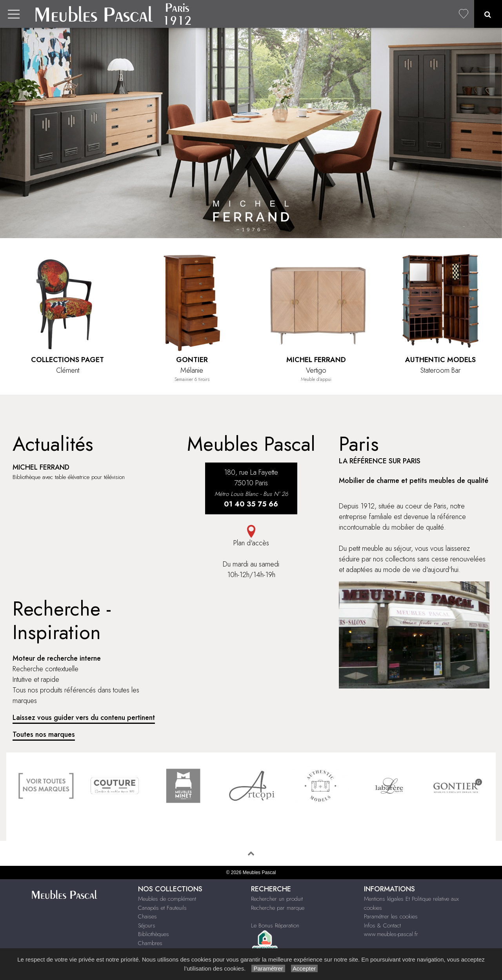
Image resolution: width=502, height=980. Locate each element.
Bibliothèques (154, 934)
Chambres (150, 943)
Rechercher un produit (277, 899)
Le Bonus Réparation (275, 925)
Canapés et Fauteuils (162, 908)
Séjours (147, 925)
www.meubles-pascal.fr (391, 934)
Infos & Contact (382, 925)
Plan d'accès (251, 536)
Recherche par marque (278, 908)
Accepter (305, 968)
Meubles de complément (167, 899)
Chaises (147, 916)
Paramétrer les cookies (391, 916)
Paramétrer (268, 968)
